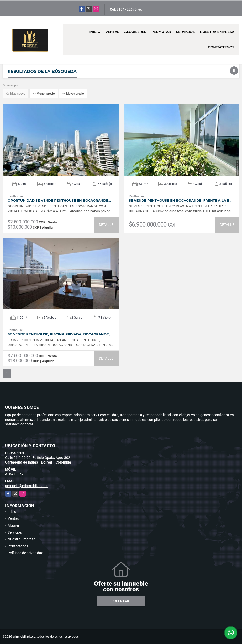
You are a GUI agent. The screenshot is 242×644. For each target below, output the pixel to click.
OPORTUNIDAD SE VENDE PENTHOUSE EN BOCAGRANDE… (59, 201)
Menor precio (44, 94)
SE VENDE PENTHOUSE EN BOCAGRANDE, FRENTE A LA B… (181, 201)
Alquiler (14, 525)
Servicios (185, 32)
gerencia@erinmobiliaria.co (27, 486)
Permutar (161, 32)
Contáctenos (221, 47)
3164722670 (127, 9)
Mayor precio (73, 94)
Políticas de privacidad (25, 553)
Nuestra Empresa (217, 32)
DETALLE (106, 225)
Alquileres (135, 32)
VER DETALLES (61, 140)
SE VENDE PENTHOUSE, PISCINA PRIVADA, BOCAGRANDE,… (60, 334)
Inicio (95, 32)
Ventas (112, 32)
